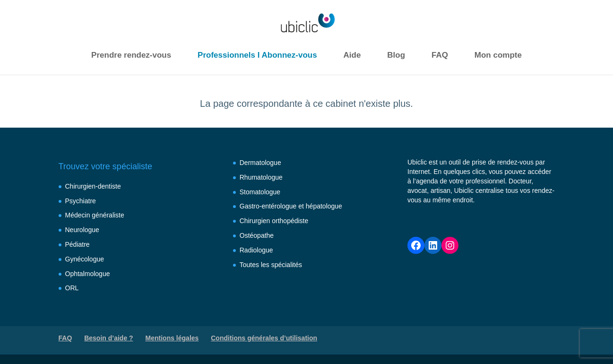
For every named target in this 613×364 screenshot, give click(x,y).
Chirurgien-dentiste (93, 186)
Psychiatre (81, 201)
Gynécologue (85, 259)
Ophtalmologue (88, 274)
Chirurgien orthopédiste (274, 221)
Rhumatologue (261, 177)
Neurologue (82, 230)
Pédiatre (78, 244)
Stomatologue (260, 192)
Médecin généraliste (95, 215)
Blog (396, 55)
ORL (72, 288)
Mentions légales (172, 338)
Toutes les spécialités (271, 265)
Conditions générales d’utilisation (264, 338)
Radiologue (256, 250)
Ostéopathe (257, 235)
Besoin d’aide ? (108, 338)
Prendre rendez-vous (131, 55)
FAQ (440, 55)
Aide (352, 55)
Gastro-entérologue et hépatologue (291, 206)
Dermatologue (260, 163)
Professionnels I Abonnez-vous (257, 55)
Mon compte (498, 55)
